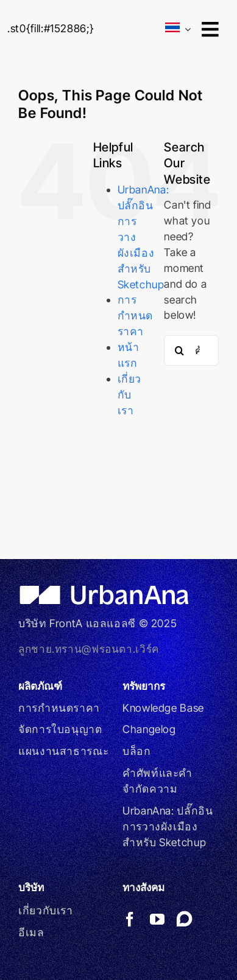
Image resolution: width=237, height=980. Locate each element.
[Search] (179, 350)
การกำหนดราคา (136, 315)
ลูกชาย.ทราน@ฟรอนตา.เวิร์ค (89, 649)
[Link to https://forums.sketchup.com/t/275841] (185, 919)
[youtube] (157, 919)
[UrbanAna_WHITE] (107, 590)
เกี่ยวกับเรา (130, 394)
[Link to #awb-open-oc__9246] (210, 30)
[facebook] (130, 919)
